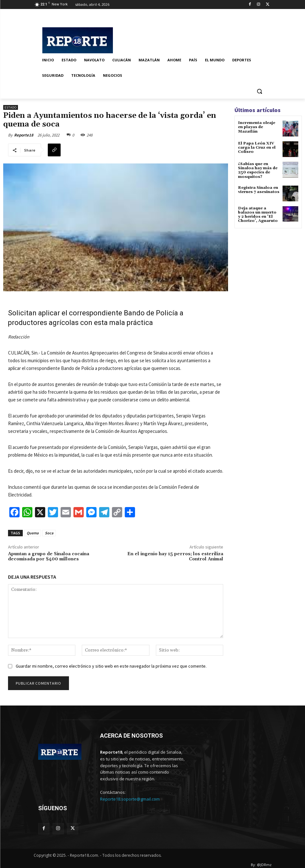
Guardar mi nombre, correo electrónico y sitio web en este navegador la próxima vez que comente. (111, 666)
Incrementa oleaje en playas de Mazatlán (257, 127)
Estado (11, 107)
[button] (260, 91)
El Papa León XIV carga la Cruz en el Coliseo (257, 148)
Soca (49, 533)
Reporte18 (24, 135)
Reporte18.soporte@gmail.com (130, 799)
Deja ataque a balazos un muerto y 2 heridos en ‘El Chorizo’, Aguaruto (258, 215)
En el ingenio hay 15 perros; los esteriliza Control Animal (175, 557)
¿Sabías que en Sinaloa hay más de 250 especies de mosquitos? (258, 170)
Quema (33, 533)
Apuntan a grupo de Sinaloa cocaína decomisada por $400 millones (49, 557)
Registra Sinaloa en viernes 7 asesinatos (259, 190)
